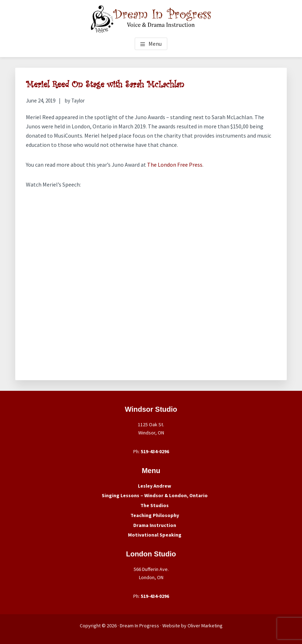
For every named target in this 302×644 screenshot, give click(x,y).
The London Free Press (175, 165)
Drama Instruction (155, 525)
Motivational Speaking (155, 535)
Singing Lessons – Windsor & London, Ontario (155, 495)
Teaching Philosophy (155, 515)
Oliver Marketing (205, 626)
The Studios (155, 505)
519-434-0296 (155, 451)
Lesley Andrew (155, 486)
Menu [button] (155, 44)
